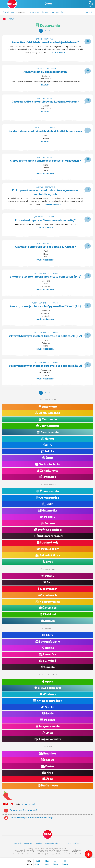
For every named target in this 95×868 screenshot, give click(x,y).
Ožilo (44, 12)
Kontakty (38, 845)
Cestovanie (49, 39)
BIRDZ (4, 19)
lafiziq (39, 39)
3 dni (25, 806)
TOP (34, 12)
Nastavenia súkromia (53, 845)
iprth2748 (39, 128)
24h (18, 806)
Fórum (48, 4)
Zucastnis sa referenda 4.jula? (23, 812)
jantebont (39, 218)
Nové (8, 12)
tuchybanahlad (39, 275)
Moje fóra (55, 12)
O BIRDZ (28, 845)
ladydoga (39, 69)
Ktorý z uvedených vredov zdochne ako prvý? (31, 820)
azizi (39, 99)
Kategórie (21, 12)
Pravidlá (73, 845)
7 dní (32, 806)
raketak (39, 188)
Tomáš (32, 854)
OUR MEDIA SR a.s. (50, 850)
